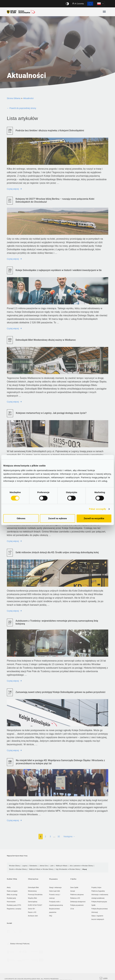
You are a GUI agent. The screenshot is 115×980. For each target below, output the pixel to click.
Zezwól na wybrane (57, 518)
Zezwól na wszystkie (94, 518)
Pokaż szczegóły (98, 509)
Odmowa (21, 518)
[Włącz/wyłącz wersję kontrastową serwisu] (67, 4)
